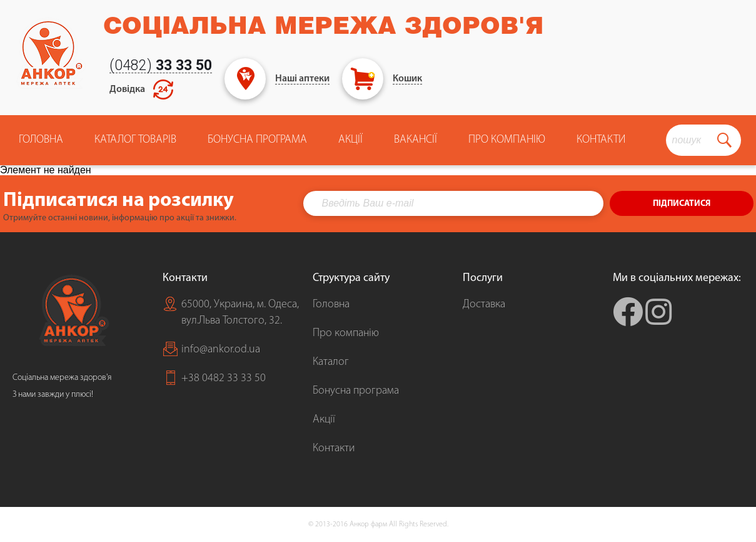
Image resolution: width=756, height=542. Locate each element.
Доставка (484, 304)
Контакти (601, 140)
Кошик (407, 79)
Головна (41, 140)
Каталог (331, 362)
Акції (350, 140)
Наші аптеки (302, 79)
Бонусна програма (257, 140)
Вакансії (416, 140)
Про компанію (346, 333)
